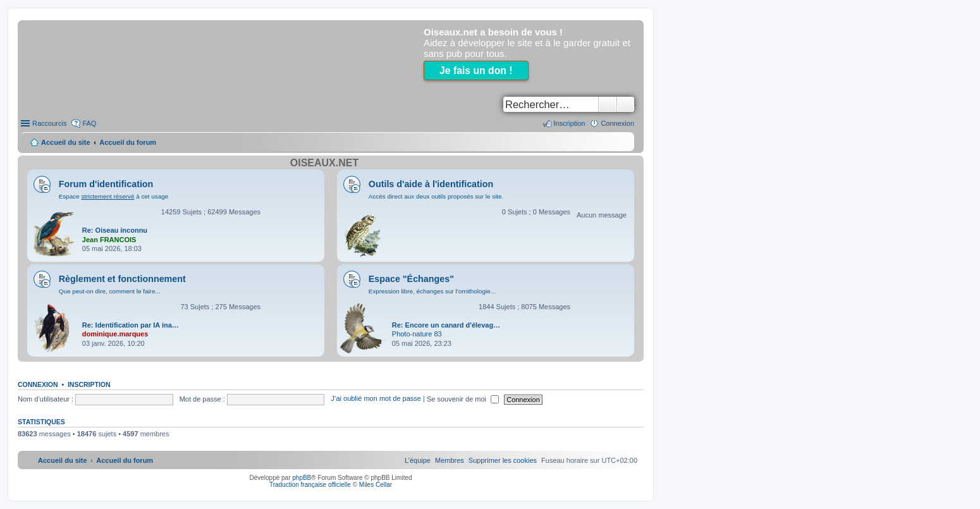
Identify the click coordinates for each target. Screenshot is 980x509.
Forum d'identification (106, 184)
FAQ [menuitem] (89, 123)
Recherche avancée (626, 104)
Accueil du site (66, 142)
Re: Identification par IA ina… (131, 325)
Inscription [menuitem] (569, 123)
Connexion (38, 384)
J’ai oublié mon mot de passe (376, 399)
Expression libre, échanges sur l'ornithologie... (432, 291)
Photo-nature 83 (417, 334)
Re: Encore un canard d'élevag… (446, 325)
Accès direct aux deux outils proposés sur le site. (436, 196)
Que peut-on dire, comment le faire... (110, 291)
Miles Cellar (376, 485)
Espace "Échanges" (411, 279)
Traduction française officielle (310, 485)
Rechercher (608, 104)
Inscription (89, 384)
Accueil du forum (128, 142)
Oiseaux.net (324, 163)
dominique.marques (115, 334)
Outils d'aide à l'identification (431, 184)
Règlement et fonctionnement (122, 279)
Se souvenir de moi (463, 399)
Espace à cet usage (113, 196)
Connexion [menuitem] (617, 123)
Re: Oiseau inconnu (115, 230)
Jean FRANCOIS (109, 240)
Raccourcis (49, 123)
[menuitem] (503, 460)
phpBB (302, 478)
